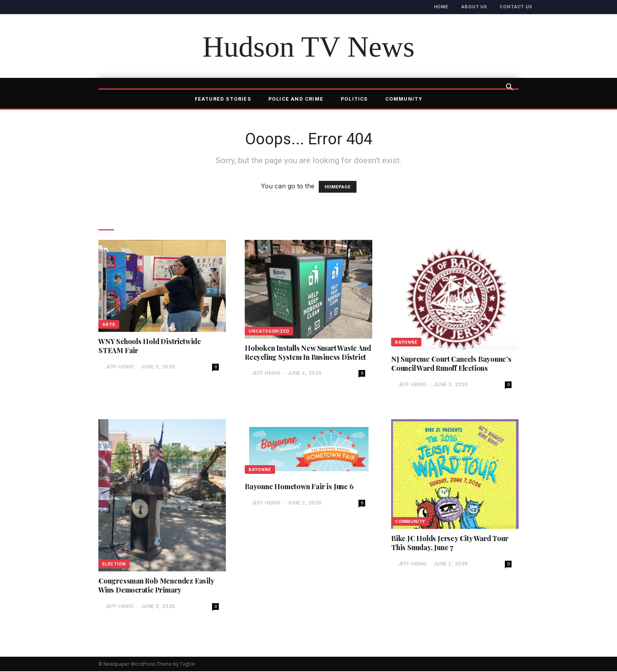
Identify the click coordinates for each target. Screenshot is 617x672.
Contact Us (516, 7)
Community (404, 99)
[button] (509, 88)
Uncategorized (269, 331)
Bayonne (406, 342)
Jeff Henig (120, 367)
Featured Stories (223, 99)
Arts (109, 324)
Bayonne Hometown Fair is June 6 (300, 487)
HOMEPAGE (338, 187)
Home (442, 7)
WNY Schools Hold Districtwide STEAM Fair (151, 346)
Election (114, 564)
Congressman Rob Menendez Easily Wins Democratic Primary (157, 586)
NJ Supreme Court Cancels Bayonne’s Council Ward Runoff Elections (452, 364)
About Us (474, 7)
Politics (354, 99)
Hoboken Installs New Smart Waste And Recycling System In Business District (302, 357)
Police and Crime (296, 99)
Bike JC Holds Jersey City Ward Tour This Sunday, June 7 (451, 543)
